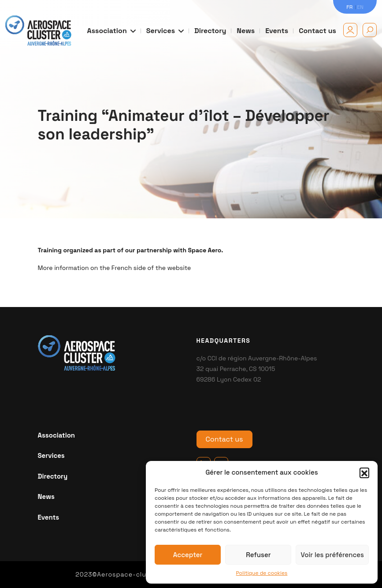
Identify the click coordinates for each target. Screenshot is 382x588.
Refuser (258, 555)
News (246, 31)
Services (165, 31)
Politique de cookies (262, 573)
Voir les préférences (332, 555)
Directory (210, 31)
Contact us (317, 31)
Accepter (188, 555)
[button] (364, 472)
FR (349, 7)
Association (111, 31)
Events (277, 31)
